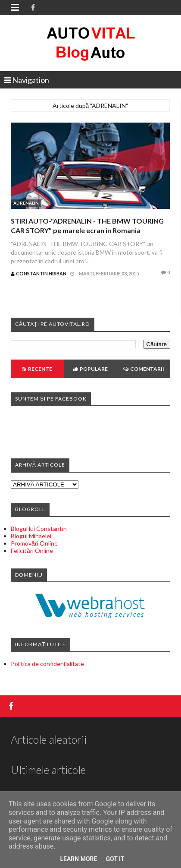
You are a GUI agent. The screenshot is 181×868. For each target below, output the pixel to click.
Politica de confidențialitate (47, 664)
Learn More (78, 859)
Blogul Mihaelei (31, 536)
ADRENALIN (26, 203)
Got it (115, 859)
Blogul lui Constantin (39, 529)
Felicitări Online (32, 551)
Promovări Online (34, 543)
